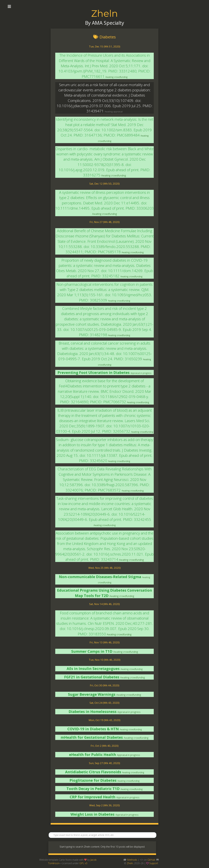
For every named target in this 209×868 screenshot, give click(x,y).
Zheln (104, 13)
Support (154, 863)
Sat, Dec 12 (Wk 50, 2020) (104, 184)
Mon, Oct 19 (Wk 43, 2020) (104, 720)
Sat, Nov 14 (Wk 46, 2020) (104, 604)
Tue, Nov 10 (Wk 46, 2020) (105, 660)
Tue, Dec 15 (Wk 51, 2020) (105, 46)
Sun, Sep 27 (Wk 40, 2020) (104, 763)
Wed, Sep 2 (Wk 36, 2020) (104, 805)
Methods (132, 860)
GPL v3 (83, 863)
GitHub (151, 860)
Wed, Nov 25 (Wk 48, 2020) (104, 568)
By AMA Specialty (105, 23)
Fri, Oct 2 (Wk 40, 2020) (105, 746)
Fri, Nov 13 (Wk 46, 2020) (105, 642)
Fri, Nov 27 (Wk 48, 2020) (105, 222)
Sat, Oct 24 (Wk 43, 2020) (104, 703)
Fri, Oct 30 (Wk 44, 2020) (105, 685)
